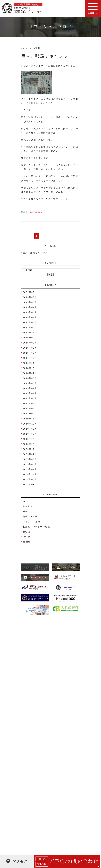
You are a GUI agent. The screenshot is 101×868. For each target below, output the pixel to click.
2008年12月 (30, 474)
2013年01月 (30, 393)
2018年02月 (30, 328)
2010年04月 (30, 439)
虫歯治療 (28, 786)
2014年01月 (30, 363)
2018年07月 (30, 317)
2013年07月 (30, 373)
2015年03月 (30, 353)
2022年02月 (30, 292)
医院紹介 (28, 726)
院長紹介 (28, 731)
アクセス (28, 737)
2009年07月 (30, 454)
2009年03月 (30, 464)
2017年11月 (30, 333)
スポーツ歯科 (30, 823)
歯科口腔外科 (30, 828)
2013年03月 (30, 383)
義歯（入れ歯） (31, 516)
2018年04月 (30, 322)
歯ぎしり (28, 839)
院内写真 (28, 753)
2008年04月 (30, 479)
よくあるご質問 (32, 769)
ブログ (27, 764)
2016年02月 (30, 343)
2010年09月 (30, 429)
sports (27, 542)
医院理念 (28, 748)
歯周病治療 (29, 796)
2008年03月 (30, 484)
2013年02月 (30, 388)
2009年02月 (30, 469)
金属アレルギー (32, 844)
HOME (27, 721)
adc (25, 501)
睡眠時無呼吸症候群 (34, 850)
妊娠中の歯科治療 (33, 802)
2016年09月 (30, 338)
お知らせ (28, 506)
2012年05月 (30, 398)
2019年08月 (30, 302)
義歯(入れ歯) (30, 818)
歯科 (25, 511)
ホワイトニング (32, 807)
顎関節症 (28, 834)
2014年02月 (30, 358)
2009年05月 (30, 459)
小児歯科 (28, 791)
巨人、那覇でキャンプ (45, 56)
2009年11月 (30, 449)
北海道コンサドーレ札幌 (36, 527)
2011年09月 (30, 403)
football (28, 537)
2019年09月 (30, 297)
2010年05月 (30, 434)
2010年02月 (30, 444)
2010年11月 (30, 419)
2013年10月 (30, 368)
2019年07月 (30, 307)
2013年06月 (30, 378)
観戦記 (26, 532)
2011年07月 (30, 409)
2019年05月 (30, 312)
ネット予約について (34, 742)
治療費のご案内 (32, 758)
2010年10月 (30, 424)
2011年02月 (30, 414)
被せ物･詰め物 (31, 812)
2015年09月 (30, 348)
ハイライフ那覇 (31, 521)
